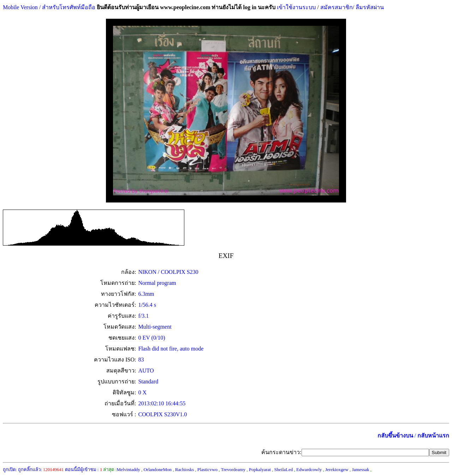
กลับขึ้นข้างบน (395, 436)
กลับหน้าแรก (433, 436)
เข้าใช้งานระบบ (296, 7)
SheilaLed (284, 469)
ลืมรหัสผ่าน (369, 7)
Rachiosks (185, 469)
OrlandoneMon (157, 469)
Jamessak (360, 469)
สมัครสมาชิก (337, 7)
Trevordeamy (233, 469)
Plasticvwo (207, 469)
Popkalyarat (260, 469)
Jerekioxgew (337, 469)
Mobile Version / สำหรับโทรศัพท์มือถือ (49, 7)
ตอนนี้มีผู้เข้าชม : (84, 469)
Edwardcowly (309, 469)
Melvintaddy (128, 469)
